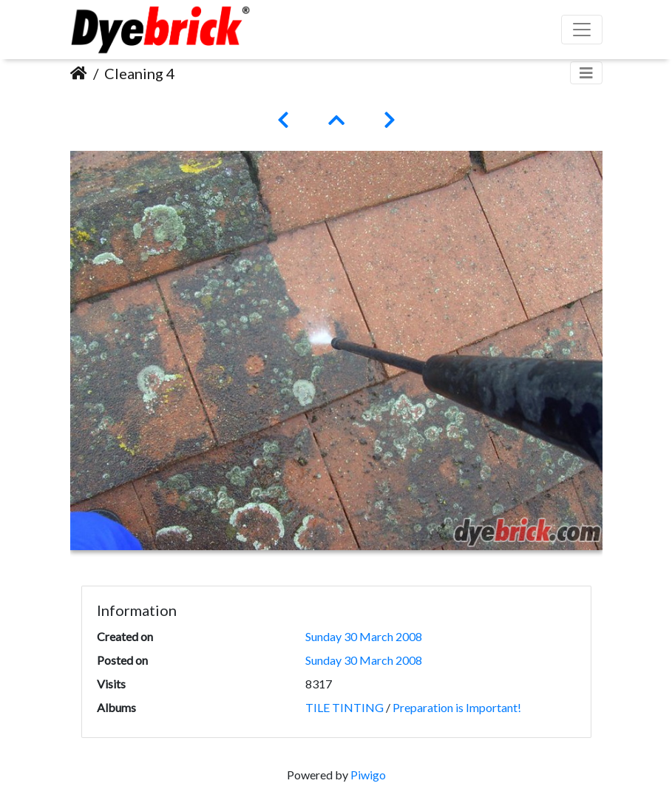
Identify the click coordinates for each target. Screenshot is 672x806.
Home (79, 73)
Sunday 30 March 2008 (364, 636)
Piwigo (368, 775)
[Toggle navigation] (586, 73)
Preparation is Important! (457, 707)
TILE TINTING (345, 707)
